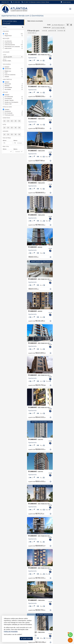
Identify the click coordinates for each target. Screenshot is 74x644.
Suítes (4, 122)
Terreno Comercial (8, 583)
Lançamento (14, 109)
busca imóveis (38, 635)
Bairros (5, 59)
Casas (14, 70)
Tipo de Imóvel (7, 64)
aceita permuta (14, 43)
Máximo (15, 138)
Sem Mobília (14, 88)
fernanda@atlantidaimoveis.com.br (57, 620)
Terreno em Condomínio (10, 585)
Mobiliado (14, 85)
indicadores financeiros (38, 629)
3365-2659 (16, 2)
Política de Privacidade (35, 643)
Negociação (6, 38)
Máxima (15, 147)
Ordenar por (47, 28)
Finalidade (6, 31)
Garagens (5, 129)
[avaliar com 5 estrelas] (36, 407)
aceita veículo (14, 48)
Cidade (5, 54)
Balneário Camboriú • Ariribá (48, 551)
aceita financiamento (14, 44)
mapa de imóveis (38, 633)
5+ (19, 119)
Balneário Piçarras (8, 553)
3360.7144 (57, 616)
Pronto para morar (14, 113)
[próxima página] (68, 407)
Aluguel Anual (14, 36)
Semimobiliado (14, 86)
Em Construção (14, 111)
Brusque (5, 557)
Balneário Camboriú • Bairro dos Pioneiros (52, 555)
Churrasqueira (14, 97)
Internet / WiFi (14, 102)
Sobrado (14, 76)
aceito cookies (26, 639)
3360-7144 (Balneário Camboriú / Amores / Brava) (36, 2)
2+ (8, 119)
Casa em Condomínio (14, 74)
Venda (14, 34)
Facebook (38, 636)
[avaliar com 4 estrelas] (34, 407)
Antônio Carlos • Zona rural (48, 549)
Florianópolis (6, 561)
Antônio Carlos (7, 549)
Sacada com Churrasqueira (14, 100)
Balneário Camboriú (9, 551)
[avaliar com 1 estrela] (28, 407)
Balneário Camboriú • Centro (48, 561)
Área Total (6, 144)
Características (7, 78)
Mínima (5, 147)
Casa (14, 72)
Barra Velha (6, 555)
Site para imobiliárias (48, 643)
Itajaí (4, 563)
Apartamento (14, 68)
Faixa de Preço (7, 136)
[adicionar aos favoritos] (47, 62)
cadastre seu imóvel (38, 631)
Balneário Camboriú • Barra (48, 557)
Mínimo (5, 138)
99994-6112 (57, 618)
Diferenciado (14, 83)
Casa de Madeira (8, 575)
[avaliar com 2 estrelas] (30, 407)
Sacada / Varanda (14, 99)
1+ (5, 119)
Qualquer (7, 66)
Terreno (5, 581)
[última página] (71, 407)
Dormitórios (6, 116)
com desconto (14, 41)
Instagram (38, 638)
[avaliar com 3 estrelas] (32, 407)
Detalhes (5, 91)
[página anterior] (52, 407)
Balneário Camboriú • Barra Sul (49, 559)
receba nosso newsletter (38, 628)
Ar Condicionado (14, 95)
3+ (12, 119)
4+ (16, 119)
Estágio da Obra (7, 105)
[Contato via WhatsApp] (70, 635)
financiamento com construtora (14, 46)
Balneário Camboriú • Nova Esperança (51, 563)
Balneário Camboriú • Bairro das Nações (52, 553)
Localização (6, 51)
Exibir (49, 25)
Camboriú (6, 559)
